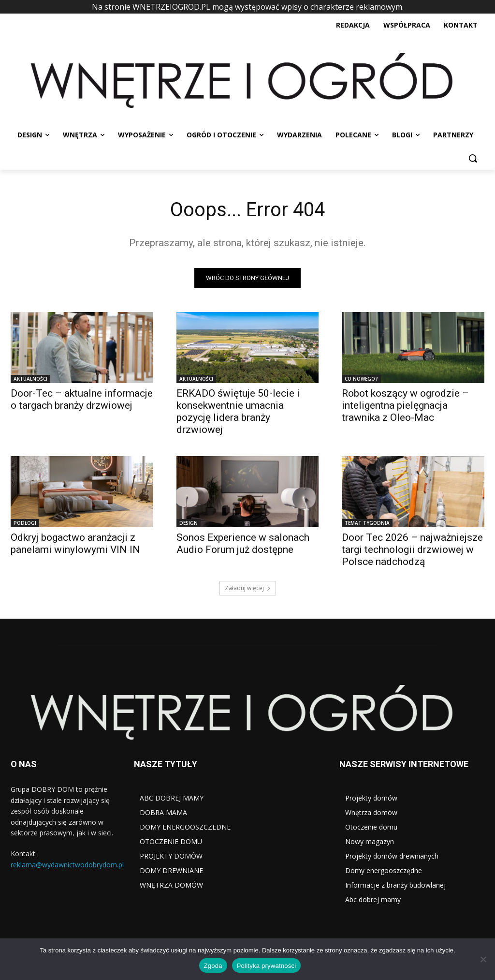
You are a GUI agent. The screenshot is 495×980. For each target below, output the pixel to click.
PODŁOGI (25, 523)
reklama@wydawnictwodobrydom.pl (67, 864)
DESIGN (189, 523)
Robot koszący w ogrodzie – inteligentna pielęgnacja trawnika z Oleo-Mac (405, 406)
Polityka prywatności (267, 966)
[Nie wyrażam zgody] (483, 959)
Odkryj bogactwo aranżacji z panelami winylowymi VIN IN (75, 544)
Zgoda (213, 966)
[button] (473, 158)
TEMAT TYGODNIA (367, 523)
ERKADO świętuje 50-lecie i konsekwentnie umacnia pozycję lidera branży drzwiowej (238, 412)
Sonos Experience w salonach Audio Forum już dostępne (243, 544)
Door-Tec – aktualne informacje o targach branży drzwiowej (82, 400)
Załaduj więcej (248, 588)
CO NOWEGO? (361, 379)
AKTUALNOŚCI (30, 379)
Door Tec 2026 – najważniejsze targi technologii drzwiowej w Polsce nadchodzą (412, 550)
